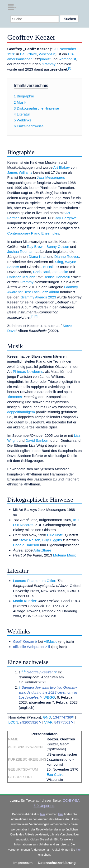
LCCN (13, 722)
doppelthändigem (21, 412)
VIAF (48, 722)
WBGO (49, 697)
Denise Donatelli (57, 277)
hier (43, 814)
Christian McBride (21, 277)
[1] (70, 68)
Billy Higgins (52, 540)
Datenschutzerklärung (57, 863)
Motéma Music (65, 555)
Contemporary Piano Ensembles (33, 233)
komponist (68, 59)
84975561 (62, 722)
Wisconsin (47, 54)
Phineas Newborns (28, 372)
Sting (59, 262)
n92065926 (29, 722)
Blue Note (55, 535)
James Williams (20, 172)
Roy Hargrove (66, 218)
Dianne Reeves (67, 257)
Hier (61, 814)
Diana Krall (37, 257)
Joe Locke (60, 272)
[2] (36, 316)
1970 (11, 54)
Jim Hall (47, 267)
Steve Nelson (29, 540)
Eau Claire (28, 54)
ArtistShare (42, 550)
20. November (65, 49)
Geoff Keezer (24, 641)
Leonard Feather (26, 581)
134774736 (62, 717)
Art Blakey (62, 167)
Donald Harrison (26, 545)
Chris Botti (41, 272)
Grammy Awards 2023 (38, 297)
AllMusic (51, 641)
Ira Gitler (48, 581)
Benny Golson (58, 247)
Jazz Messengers (51, 177)
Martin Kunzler (25, 601)
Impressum (23, 863)
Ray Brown (36, 247)
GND (47, 717)
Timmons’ (15, 397)
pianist (45, 59)
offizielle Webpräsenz (30, 647)
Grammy (49, 64)
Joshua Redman (20, 252)
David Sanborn (37, 440)
